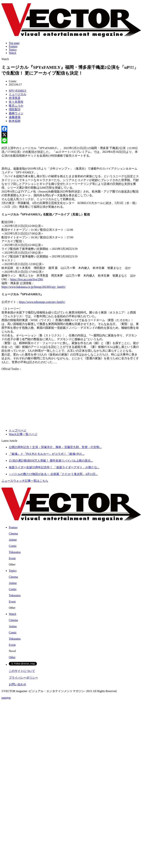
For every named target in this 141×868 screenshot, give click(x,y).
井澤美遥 (15, 98)
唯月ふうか (16, 106)
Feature (13, 46)
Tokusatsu (15, 552)
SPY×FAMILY (18, 91)
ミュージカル (18, 94)
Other (12, 657)
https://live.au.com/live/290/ (27, 279)
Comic (13, 546)
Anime (13, 540)
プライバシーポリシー (23, 678)
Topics (13, 50)
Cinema (13, 534)
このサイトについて (22, 671)
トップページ (18, 430)
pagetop (6, 698)
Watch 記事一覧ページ (23, 434)
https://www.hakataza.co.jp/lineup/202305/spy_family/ (34, 287)
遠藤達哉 (15, 117)
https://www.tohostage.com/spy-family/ (42, 302)
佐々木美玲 (16, 102)
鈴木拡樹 (15, 121)
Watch (12, 53)
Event (12, 558)
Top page (14, 43)
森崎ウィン (16, 113)
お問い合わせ (18, 684)
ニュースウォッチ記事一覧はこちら (25, 481)
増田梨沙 (15, 109)
